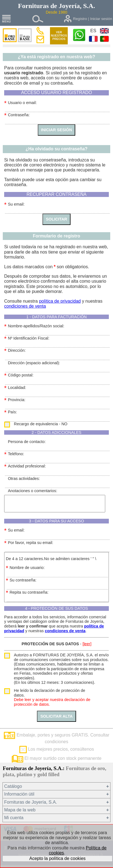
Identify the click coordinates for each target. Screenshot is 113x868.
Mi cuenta (14, 818)
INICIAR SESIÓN (57, 130)
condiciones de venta (25, 306)
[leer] (87, 644)
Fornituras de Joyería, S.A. (31, 802)
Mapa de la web (20, 810)
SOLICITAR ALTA (56, 716)
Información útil (19, 794)
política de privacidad (60, 301)
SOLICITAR (56, 219)
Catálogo (13, 786)
